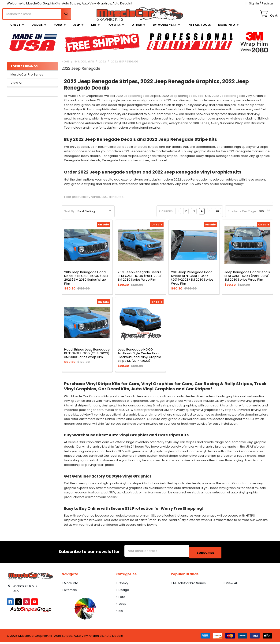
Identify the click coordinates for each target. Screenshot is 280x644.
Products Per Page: (242, 215)
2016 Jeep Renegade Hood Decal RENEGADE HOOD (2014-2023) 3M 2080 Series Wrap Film (87, 281)
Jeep (78, 28)
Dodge (39, 28)
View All (16, 86)
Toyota (116, 28)
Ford (60, 28)
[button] (85, 610)
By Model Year (167, 28)
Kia (95, 28)
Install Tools (199, 28)
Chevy (17, 28)
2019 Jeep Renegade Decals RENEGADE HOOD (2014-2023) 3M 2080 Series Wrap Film (140, 279)
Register (267, 3)
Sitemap (70, 592)
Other (139, 28)
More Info (228, 28)
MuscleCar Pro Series (27, 78)
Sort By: (70, 215)
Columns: (166, 215)
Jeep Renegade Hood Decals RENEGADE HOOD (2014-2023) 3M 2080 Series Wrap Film (247, 279)
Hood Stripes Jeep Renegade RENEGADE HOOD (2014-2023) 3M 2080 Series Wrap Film (87, 357)
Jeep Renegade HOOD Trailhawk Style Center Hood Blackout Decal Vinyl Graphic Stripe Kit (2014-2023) (139, 359)
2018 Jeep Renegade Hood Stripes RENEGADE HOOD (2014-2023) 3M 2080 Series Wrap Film (192, 281)
